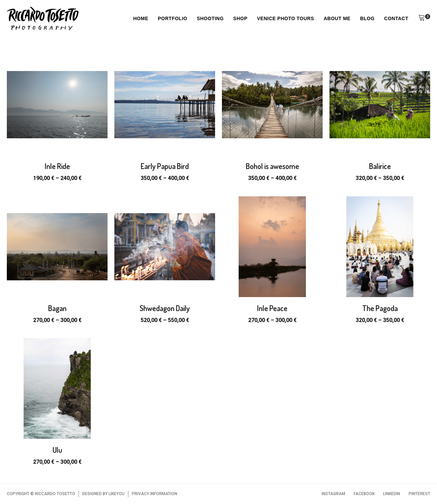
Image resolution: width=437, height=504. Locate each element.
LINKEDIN (392, 494)
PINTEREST (419, 494)
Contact (396, 18)
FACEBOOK (364, 494)
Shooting (210, 18)
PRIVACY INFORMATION (154, 494)
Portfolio (172, 18)
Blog (367, 18)
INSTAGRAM (333, 494)
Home (141, 18)
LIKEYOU (117, 494)
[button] (422, 19)
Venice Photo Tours (286, 18)
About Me (337, 18)
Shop (240, 18)
